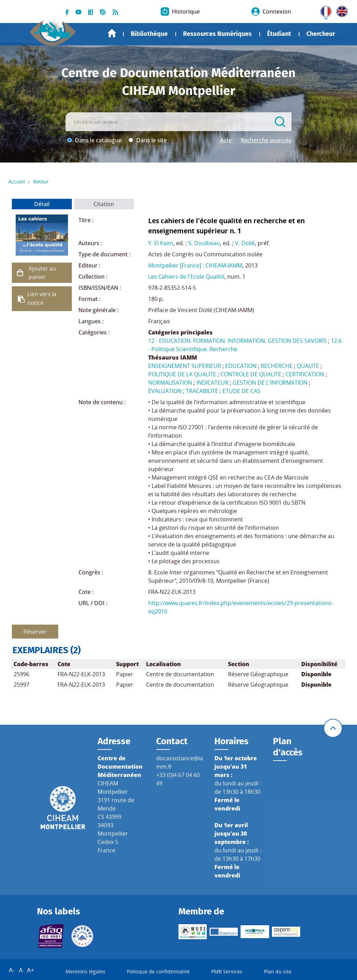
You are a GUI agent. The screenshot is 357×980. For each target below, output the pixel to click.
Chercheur (321, 34)
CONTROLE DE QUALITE (251, 374)
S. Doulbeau (204, 243)
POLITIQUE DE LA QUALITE (182, 374)
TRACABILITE (202, 391)
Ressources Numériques (217, 34)
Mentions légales (85, 971)
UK (340, 10)
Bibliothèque (149, 34)
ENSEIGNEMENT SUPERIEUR (185, 366)
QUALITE (308, 366)
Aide (226, 140)
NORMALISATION (170, 383)
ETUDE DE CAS (241, 391)
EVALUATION (165, 391)
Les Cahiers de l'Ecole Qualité (186, 277)
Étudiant (279, 34)
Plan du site (278, 971)
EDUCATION (241, 366)
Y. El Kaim (161, 243)
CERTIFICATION (305, 374)
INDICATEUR (212, 383)
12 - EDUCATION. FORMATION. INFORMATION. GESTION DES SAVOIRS (237, 341)
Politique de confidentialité (158, 971)
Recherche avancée (266, 140)
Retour (41, 182)
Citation (104, 204)
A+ (31, 970)
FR (324, 10)
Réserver (35, 632)
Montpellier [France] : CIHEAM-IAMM (195, 265)
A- (12, 970)
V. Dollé (245, 243)
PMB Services (227, 971)
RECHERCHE (277, 366)
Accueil (112, 33)
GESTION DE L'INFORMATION (270, 383)
